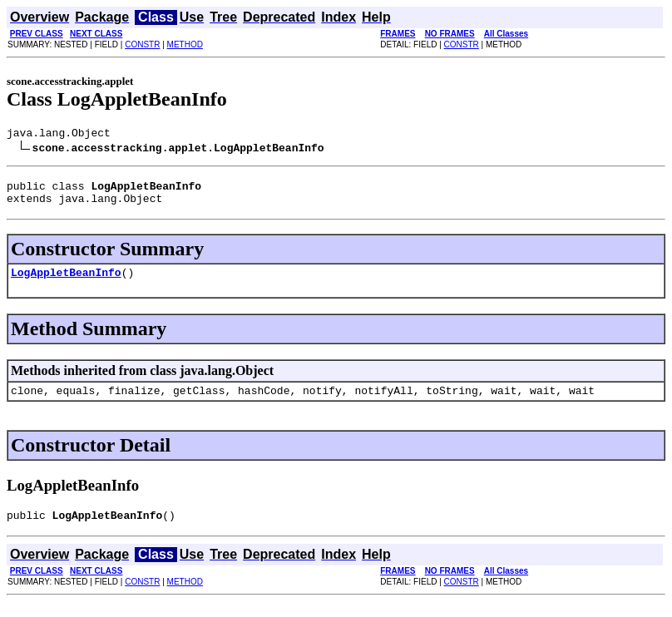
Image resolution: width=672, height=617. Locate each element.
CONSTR (142, 44)
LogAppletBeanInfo (66, 282)
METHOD (185, 44)
